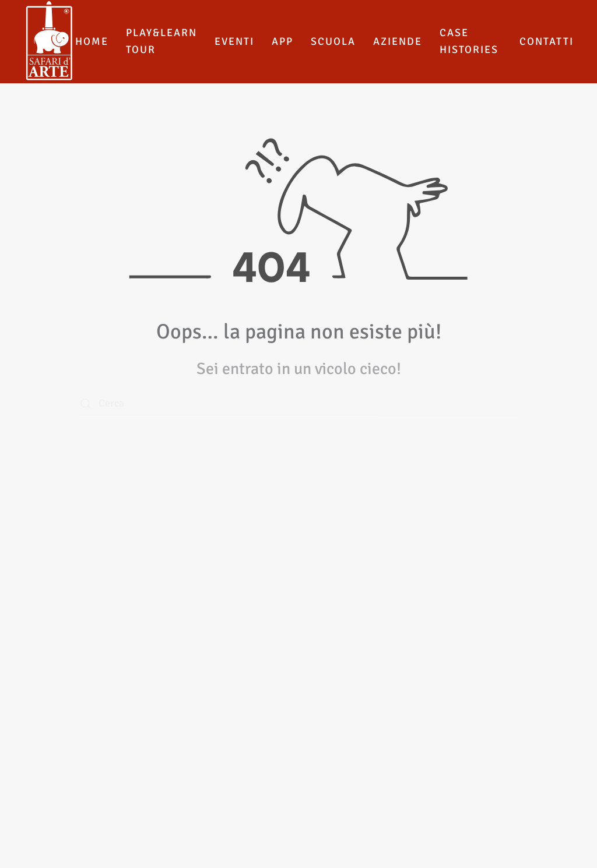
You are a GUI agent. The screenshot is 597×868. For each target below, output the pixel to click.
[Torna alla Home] (49, 42)
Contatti (547, 41)
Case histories (469, 41)
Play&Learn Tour (161, 41)
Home (92, 41)
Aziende (398, 41)
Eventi (234, 41)
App (282, 41)
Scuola (333, 41)
